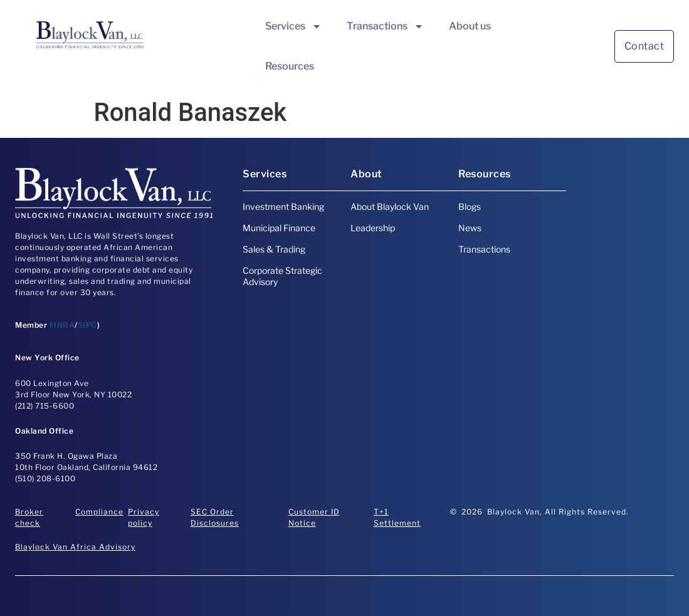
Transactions (385, 26)
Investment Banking (283, 206)
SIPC (87, 325)
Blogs (470, 206)
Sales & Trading (274, 249)
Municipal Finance (279, 228)
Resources (290, 66)
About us (470, 26)
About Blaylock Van (390, 206)
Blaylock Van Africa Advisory (75, 547)
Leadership (373, 228)
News (470, 228)
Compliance (99, 512)
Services (293, 26)
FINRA (62, 325)
